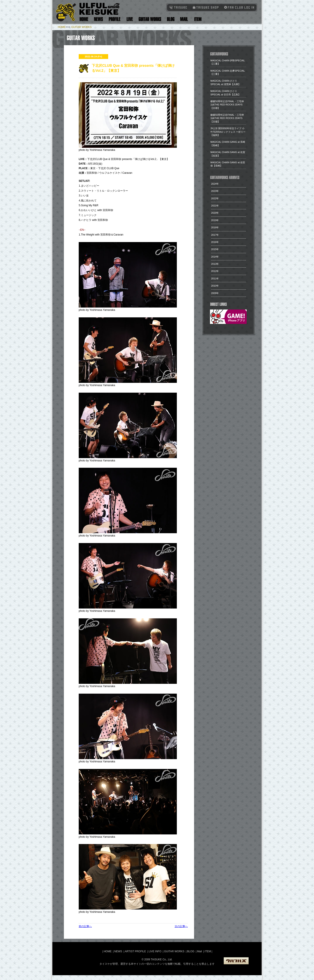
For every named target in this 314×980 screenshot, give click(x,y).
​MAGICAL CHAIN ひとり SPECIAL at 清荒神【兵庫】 (225, 82)
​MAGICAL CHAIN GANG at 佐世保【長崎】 (228, 164)
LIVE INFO (155, 951)
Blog (171, 19)
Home (84, 19)
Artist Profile (115, 19)
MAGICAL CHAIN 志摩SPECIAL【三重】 (228, 72)
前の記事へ (85, 926)
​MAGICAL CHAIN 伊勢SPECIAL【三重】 (228, 62)
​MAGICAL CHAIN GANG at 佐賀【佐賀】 (228, 154)
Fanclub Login (238, 7)
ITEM (208, 951)
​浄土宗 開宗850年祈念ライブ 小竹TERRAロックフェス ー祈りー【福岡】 (228, 132)
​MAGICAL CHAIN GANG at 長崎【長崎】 (228, 144)
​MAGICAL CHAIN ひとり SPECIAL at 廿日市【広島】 (225, 93)
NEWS (118, 951)
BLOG (191, 951)
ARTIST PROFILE (136, 951)
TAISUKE (178, 7)
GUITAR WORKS (81, 27)
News (99, 19)
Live (130, 19)
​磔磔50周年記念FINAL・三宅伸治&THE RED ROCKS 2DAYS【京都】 (227, 105)
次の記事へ (181, 926)
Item (197, 19)
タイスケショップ (206, 7)
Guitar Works (150, 19)
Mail (184, 19)
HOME (62, 27)
